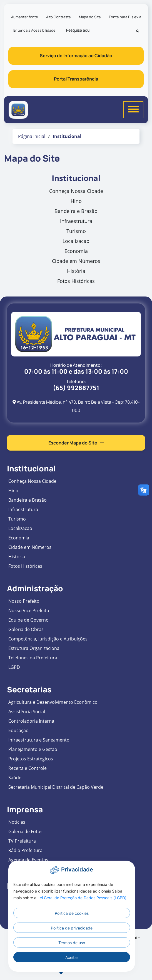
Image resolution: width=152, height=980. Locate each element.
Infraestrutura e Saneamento (39, 740)
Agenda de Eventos (28, 860)
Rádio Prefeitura (25, 850)
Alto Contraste (58, 17)
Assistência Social (27, 712)
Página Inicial (32, 136)
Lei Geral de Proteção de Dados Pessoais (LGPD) (83, 898)
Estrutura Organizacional (34, 648)
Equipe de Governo (28, 620)
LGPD (14, 667)
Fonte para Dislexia (125, 17)
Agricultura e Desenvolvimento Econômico (53, 702)
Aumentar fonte (25, 17)
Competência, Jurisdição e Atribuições (48, 639)
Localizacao (76, 241)
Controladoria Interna (31, 721)
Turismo (76, 231)
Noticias (17, 822)
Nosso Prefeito (24, 601)
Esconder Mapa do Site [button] (76, 443)
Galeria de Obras (26, 629)
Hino (76, 201)
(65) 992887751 (76, 388)
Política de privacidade (72, 928)
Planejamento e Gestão (33, 749)
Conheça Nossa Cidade (76, 191)
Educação (18, 730)
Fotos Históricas (76, 281)
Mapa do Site (90, 17)
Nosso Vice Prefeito (29, 610)
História (76, 271)
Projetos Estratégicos (31, 759)
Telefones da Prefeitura (33, 658)
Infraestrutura (76, 221)
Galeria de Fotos (25, 831)
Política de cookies (72, 913)
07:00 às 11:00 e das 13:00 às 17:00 (76, 371)
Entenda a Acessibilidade (34, 30)
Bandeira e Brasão (76, 211)
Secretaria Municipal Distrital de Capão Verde (56, 787)
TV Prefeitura (22, 841)
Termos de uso (72, 943)
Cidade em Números (76, 261)
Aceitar (72, 957)
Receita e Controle (28, 768)
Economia (76, 251)
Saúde (15, 778)
